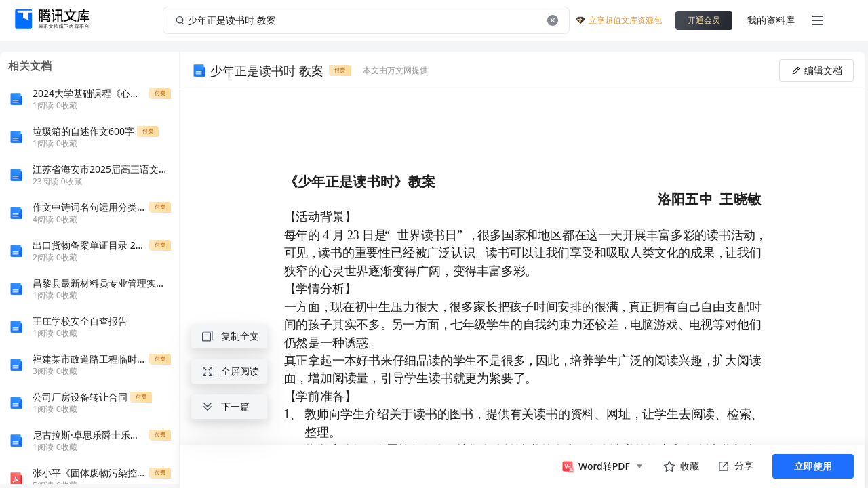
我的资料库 (771, 20)
